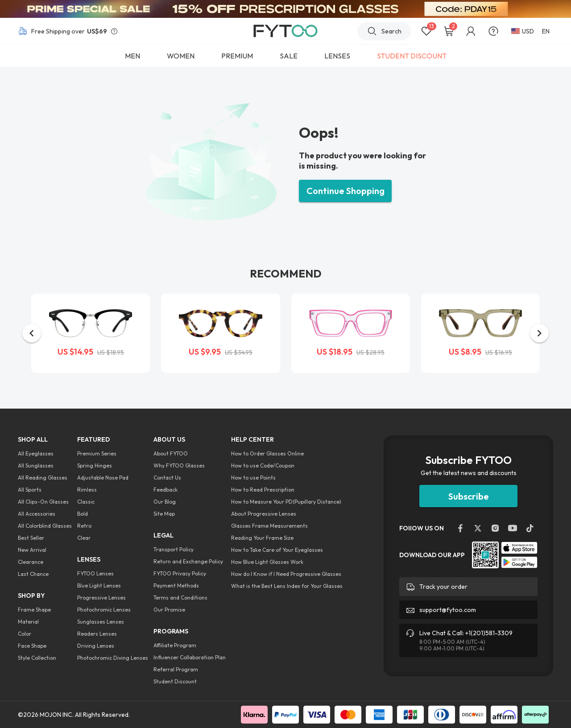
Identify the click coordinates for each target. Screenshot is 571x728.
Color (25, 634)
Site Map (164, 514)
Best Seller (31, 538)
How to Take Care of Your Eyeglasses (277, 550)
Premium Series (97, 453)
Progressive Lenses (101, 598)
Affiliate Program (175, 645)
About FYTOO (171, 453)
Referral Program (176, 669)
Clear (84, 538)
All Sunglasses (36, 465)
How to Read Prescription (263, 490)
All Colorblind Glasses (45, 526)
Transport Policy (174, 549)
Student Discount (175, 681)
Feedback (166, 490)
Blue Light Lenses (99, 585)
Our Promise (169, 610)
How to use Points (253, 478)
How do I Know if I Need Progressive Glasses (286, 574)
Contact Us (167, 478)
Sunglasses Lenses (101, 622)
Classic (86, 502)
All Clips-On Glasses (43, 502)
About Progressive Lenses (264, 514)
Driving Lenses (96, 646)
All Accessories (37, 514)
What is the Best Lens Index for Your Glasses (287, 586)
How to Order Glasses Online (267, 453)
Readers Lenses (97, 634)
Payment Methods (176, 585)
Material (28, 622)
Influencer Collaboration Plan (190, 657)
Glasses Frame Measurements (269, 526)
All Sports (30, 490)
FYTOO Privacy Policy (180, 573)
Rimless (87, 490)
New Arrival (32, 550)
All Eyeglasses (36, 453)
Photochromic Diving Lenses (113, 658)
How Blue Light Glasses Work (267, 562)
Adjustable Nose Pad (103, 478)
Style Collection (37, 658)
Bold (83, 514)
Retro (84, 526)
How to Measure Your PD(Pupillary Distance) (286, 502)
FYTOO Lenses (95, 573)
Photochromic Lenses (104, 610)
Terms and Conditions (180, 598)
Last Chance (33, 574)
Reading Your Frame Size (262, 538)
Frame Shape (34, 610)
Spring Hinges (95, 465)
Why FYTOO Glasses (179, 465)
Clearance (31, 562)
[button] (32, 333)
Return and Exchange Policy (188, 561)
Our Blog (165, 502)
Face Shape (32, 646)
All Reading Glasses (43, 478)
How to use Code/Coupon (263, 465)
